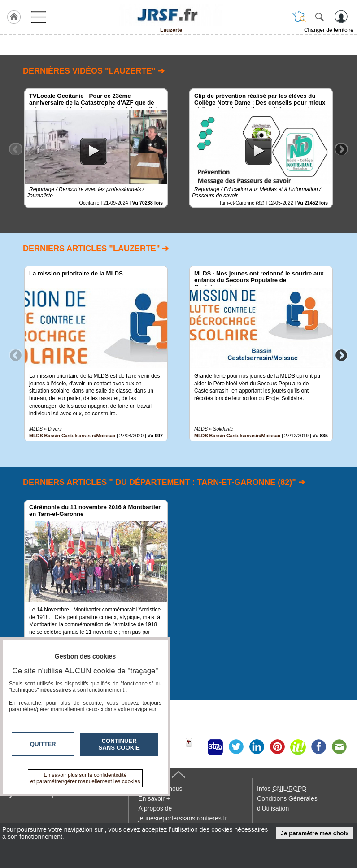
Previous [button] (16, 149)
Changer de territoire (329, 30)
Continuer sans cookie (119, 744)
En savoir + (154, 798)
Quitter (43, 744)
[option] (96, 148)
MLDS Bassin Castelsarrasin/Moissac (72, 436)
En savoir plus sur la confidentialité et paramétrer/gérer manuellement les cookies (85, 778)
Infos (282, 789)
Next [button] (341, 149)
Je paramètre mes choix (315, 833)
